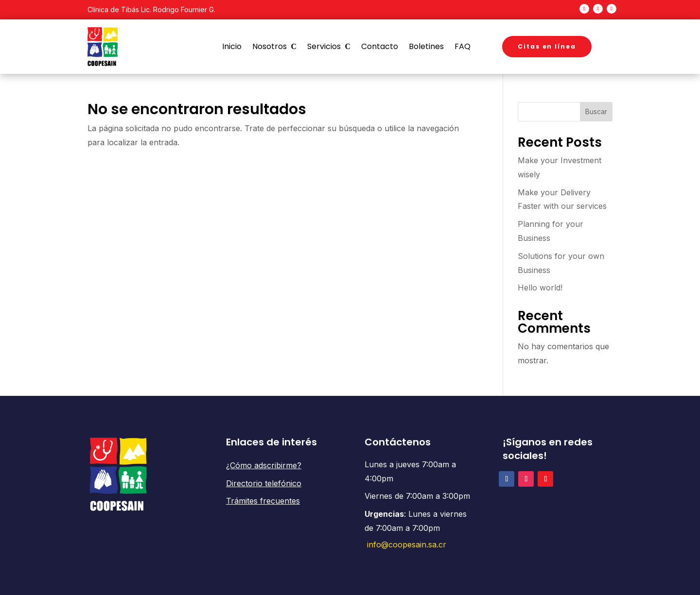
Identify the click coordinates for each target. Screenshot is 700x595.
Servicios (324, 47)
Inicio (232, 47)
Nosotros (270, 47)
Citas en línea (547, 46)
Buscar (596, 111)
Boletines (426, 47)
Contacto (380, 47)
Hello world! (540, 288)
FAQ (463, 47)
